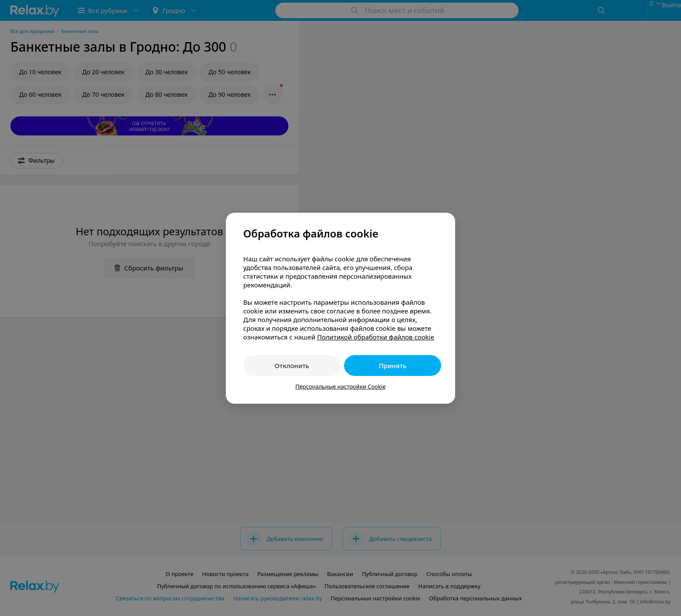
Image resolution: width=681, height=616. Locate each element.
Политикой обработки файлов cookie (376, 337)
